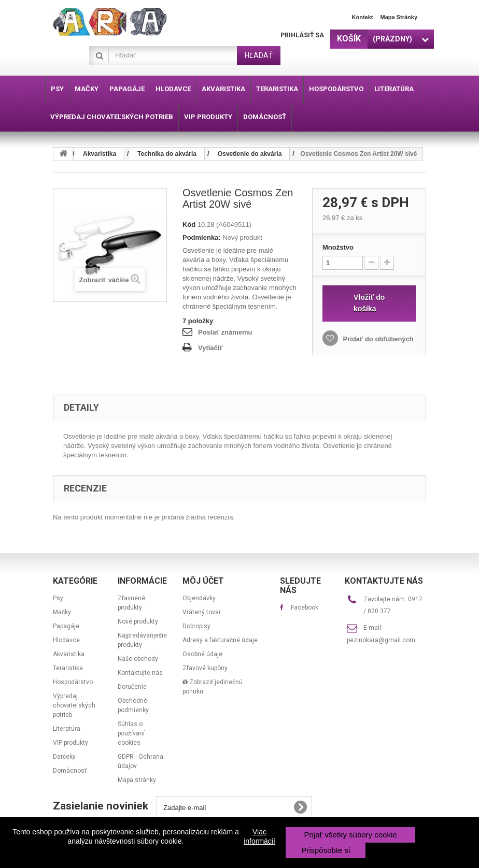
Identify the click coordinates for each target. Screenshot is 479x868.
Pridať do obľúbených (377, 339)
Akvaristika (69, 654)
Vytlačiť (210, 348)
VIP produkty (71, 743)
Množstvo (338, 247)
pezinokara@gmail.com (381, 640)
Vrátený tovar (202, 612)
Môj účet (203, 581)
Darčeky (64, 757)
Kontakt (363, 17)
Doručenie (132, 687)
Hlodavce (66, 640)
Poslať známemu (225, 332)
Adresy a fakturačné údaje (220, 640)
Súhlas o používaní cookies (131, 733)
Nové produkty (138, 621)
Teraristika (68, 668)
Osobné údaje (202, 654)
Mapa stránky (399, 17)
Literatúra (67, 729)
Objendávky (199, 598)
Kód (189, 225)
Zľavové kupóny (205, 668)
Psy (58, 598)
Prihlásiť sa (302, 35)
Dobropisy (196, 626)
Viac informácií (259, 836)
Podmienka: (202, 237)
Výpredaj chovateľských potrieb (74, 705)
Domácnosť (70, 771)
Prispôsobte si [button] (326, 850)
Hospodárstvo (73, 682)
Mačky (62, 612)
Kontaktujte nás (140, 673)
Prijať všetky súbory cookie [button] (351, 835)
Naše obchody (138, 659)
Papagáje (66, 626)
